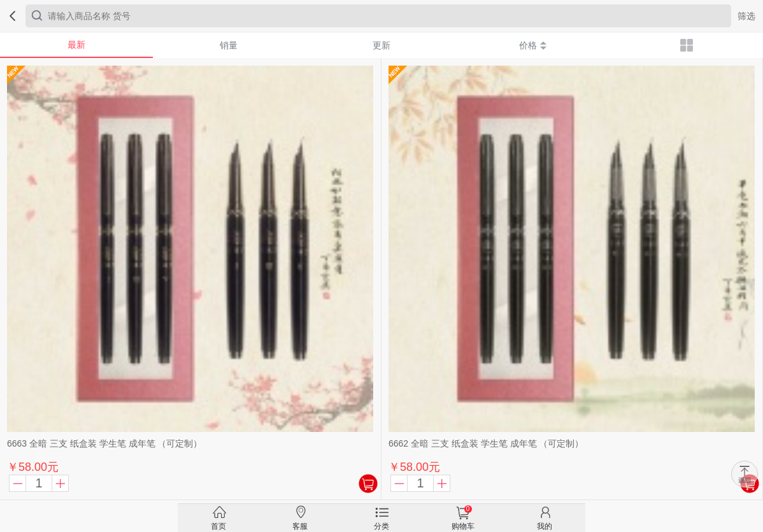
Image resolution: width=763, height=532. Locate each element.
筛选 (746, 16)
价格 (533, 45)
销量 (229, 45)
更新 (381, 45)
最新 (76, 45)
